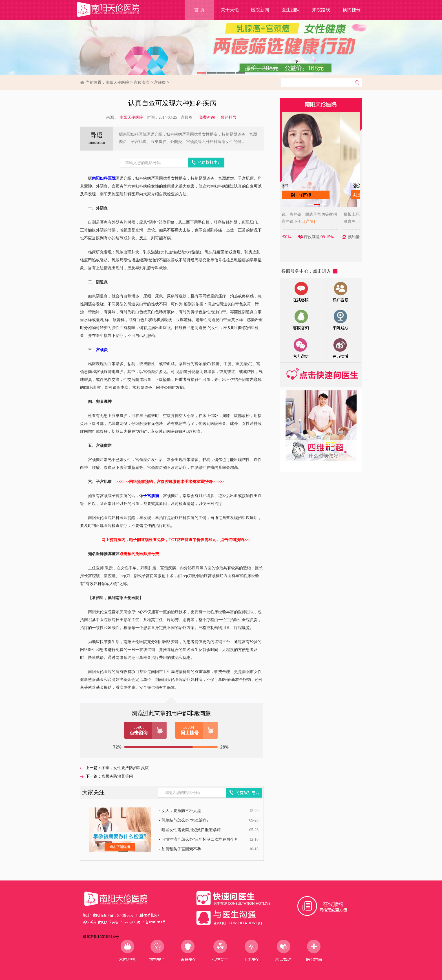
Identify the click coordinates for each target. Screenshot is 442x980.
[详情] (329, 221)
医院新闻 (260, 10)
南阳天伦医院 (117, 82)
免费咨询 (207, 117)
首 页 (199, 10)
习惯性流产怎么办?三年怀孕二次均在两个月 (200, 839)
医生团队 (291, 10)
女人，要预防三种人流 (181, 811)
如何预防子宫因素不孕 (181, 849)
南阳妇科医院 (104, 178)
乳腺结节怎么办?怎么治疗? (185, 820)
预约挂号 (352, 10)
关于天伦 (230, 10)
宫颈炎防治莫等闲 (117, 776)
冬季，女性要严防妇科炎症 (125, 768)
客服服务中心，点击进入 (309, 271)
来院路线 (321, 10)
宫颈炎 (160, 82)
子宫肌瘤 (151, 496)
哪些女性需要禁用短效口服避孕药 (191, 830)
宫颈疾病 (142, 82)
